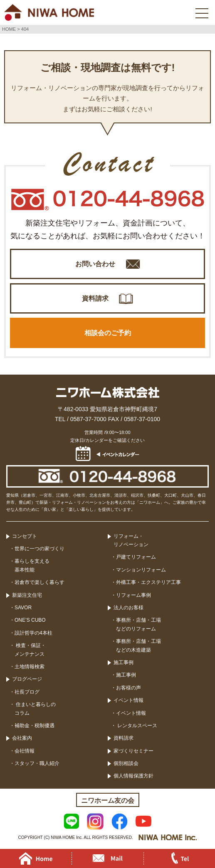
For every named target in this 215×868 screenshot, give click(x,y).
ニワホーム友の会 (108, 801)
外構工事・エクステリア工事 (148, 582)
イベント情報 (129, 700)
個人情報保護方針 (133, 776)
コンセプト (25, 536)
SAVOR (23, 608)
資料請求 (95, 298)
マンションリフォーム (141, 570)
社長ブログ (27, 692)
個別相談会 (126, 763)
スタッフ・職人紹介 (37, 763)
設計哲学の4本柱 (33, 633)
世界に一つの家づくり (40, 549)
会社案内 (22, 738)
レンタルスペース (137, 726)
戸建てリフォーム (136, 557)
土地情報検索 (30, 667)
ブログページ (27, 679)
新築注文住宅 (27, 595)
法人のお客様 (129, 608)
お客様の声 (129, 688)
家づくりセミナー (133, 751)
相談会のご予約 (108, 333)
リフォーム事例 (133, 595)
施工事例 (124, 662)
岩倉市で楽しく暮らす (40, 582)
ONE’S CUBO (30, 620)
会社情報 (25, 751)
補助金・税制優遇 (35, 726)
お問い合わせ (95, 264)
